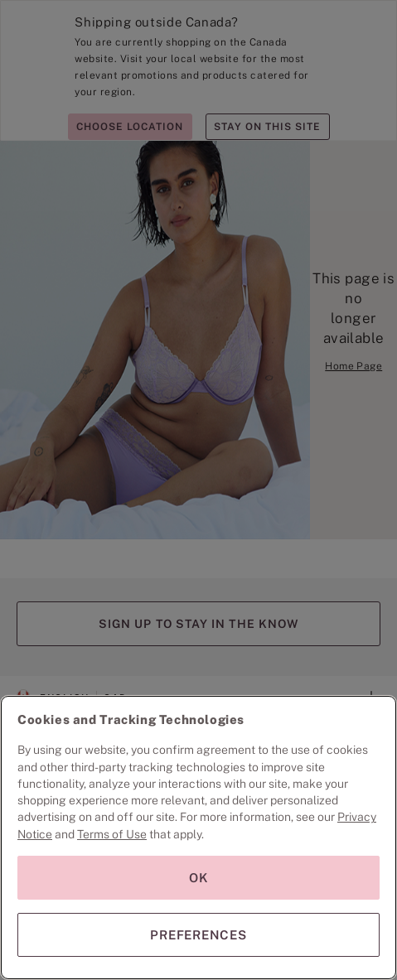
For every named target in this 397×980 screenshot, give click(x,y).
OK (199, 878)
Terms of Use (112, 834)
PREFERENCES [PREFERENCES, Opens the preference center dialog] (198, 935)
